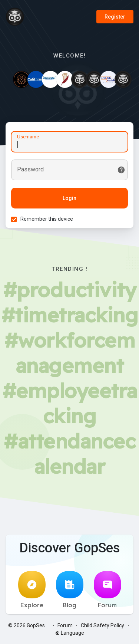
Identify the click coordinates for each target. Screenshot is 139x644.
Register (115, 17)
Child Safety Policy (102, 625)
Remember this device (47, 219)
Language (70, 633)
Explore (32, 590)
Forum (107, 590)
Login (69, 198)
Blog (70, 590)
